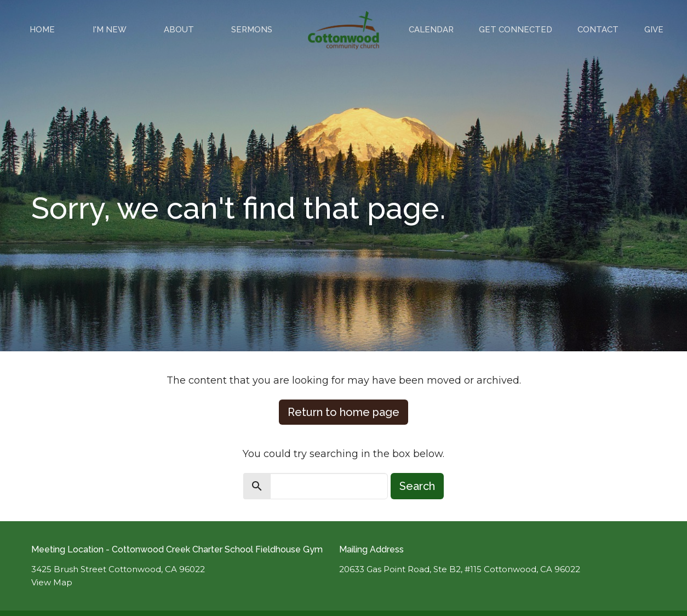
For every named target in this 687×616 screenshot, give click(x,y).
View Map (52, 582)
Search (417, 486)
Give (654, 30)
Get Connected (516, 30)
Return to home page (343, 412)
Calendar (431, 30)
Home (42, 30)
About (179, 30)
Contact (598, 30)
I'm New (110, 30)
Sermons (252, 30)
